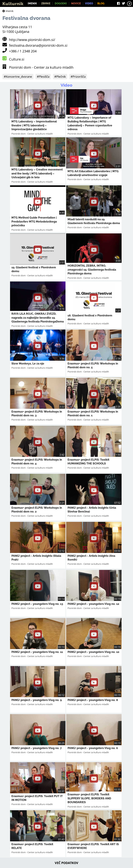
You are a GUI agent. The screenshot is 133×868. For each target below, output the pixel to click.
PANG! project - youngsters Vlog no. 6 (93, 748)
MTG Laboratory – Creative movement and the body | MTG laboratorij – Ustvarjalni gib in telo (37, 173)
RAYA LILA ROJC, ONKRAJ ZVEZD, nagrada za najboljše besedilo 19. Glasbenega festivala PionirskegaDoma (38, 318)
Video (89, 3)
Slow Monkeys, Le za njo (28, 364)
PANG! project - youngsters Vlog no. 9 (37, 700)
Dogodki (61, 3)
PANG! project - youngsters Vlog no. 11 (37, 652)
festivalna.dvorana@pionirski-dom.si (38, 45)
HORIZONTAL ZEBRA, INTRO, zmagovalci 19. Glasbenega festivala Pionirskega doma (92, 270)
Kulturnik (13, 4)
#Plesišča (43, 77)
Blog (101, 3)
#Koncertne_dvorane (18, 77)
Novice (76, 3)
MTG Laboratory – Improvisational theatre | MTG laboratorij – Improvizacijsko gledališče (34, 125)
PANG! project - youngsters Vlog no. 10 (93, 652)
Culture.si (17, 59)
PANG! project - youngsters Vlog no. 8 (93, 700)
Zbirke (46, 3)
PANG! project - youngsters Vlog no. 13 (37, 604)
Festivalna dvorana (26, 18)
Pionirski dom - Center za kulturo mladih (41, 67)
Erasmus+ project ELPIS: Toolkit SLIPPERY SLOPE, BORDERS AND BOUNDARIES (89, 798)
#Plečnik (60, 77)
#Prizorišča (78, 77)
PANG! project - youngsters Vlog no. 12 (93, 604)
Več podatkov (66, 863)
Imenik (32, 3)
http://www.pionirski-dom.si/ (32, 40)
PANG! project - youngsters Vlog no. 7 (37, 748)
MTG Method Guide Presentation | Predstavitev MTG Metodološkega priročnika (34, 221)
